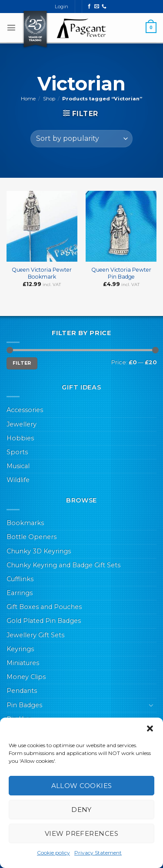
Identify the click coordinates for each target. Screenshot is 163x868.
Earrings (20, 593)
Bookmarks (25, 523)
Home (28, 99)
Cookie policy (53, 853)
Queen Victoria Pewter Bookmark (42, 273)
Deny (81, 810)
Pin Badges (24, 705)
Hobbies (20, 438)
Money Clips (26, 677)
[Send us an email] (97, 7)
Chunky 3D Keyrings (39, 551)
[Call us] (104, 7)
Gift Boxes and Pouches (44, 607)
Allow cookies (82, 786)
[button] (150, 728)
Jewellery (22, 424)
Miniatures (23, 663)
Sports (17, 452)
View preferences (81, 833)
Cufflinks (20, 579)
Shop (49, 99)
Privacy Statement (98, 853)
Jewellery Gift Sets (35, 635)
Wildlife (18, 480)
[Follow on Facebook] (89, 7)
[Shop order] (81, 139)
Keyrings (20, 649)
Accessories (25, 410)
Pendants (22, 691)
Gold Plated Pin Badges (44, 621)
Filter (22, 363)
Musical (18, 466)
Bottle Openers (32, 537)
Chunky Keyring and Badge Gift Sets (63, 565)
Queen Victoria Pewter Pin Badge (121, 273)
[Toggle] (151, 705)
